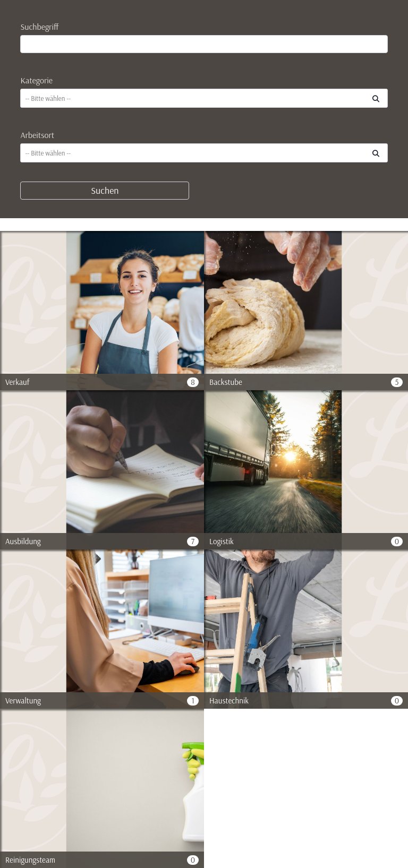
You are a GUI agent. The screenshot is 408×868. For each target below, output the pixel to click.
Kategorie (36, 80)
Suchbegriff (39, 27)
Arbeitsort (37, 135)
